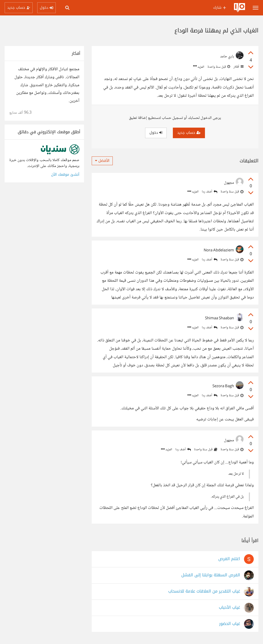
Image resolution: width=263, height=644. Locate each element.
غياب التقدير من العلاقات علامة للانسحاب (204, 591)
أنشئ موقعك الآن (65, 175)
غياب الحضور (230, 624)
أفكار (238, 67)
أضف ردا (210, 192)
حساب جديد (189, 133)
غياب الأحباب (229, 608)
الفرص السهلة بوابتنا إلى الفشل (211, 575)
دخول (156, 133)
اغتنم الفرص (229, 559)
